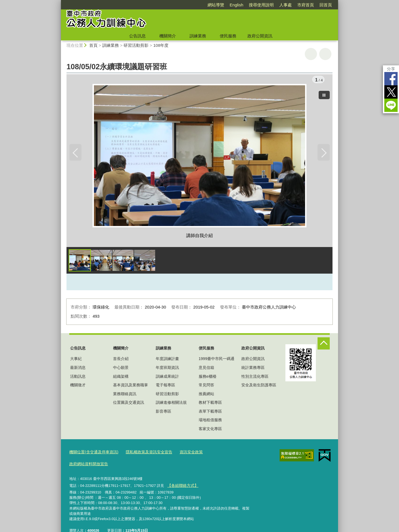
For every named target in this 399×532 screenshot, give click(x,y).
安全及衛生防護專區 (259, 386)
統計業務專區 (253, 368)
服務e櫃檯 (208, 377)
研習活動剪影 (136, 45)
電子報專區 (165, 386)
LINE (391, 105)
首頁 (93, 45)
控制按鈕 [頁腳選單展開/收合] (324, 344)
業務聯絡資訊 (125, 395)
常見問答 (206, 386)
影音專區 (163, 412)
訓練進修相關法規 (171, 404)
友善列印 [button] (311, 54)
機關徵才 (78, 386)
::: (59, 2)
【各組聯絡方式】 (181, 473)
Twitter (391, 92)
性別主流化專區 (255, 377)
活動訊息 (78, 377)
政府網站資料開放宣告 (220, 453)
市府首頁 (306, 5)
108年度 (161, 45)
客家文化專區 (210, 430)
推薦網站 (206, 395)
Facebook (391, 79)
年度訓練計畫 (167, 360)
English (236, 5)
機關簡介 (168, 36)
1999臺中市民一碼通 (217, 360)
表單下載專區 (210, 412)
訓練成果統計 (167, 377)
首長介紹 (121, 360)
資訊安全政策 (184, 453)
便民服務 (228, 36)
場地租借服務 (210, 421)
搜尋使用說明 (261, 5)
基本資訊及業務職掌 (131, 386)
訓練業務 (198, 36)
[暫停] (324, 94)
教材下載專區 (210, 404)
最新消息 (78, 368)
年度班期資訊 (167, 368)
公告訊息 (137, 36)
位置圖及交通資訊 (129, 404)
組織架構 (121, 377)
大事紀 (76, 360)
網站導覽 (216, 5)
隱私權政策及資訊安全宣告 (144, 453)
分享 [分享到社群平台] (391, 69)
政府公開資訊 (260, 36)
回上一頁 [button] (325, 54)
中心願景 (121, 368)
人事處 (286, 5)
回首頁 (326, 5)
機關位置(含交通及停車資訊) (92, 453)
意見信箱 (206, 368)
